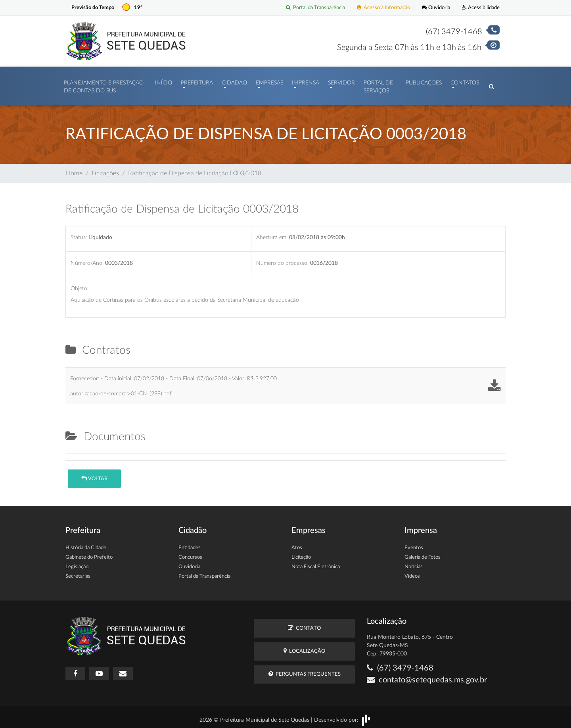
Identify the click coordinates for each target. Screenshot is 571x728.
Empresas (269, 81)
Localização (304, 647)
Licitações (105, 169)
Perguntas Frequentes (305, 670)
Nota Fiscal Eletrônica (316, 563)
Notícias (414, 563)
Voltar (94, 474)
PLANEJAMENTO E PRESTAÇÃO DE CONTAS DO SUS (104, 85)
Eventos (414, 544)
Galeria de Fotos (423, 553)
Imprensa (306, 81)
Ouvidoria (436, 8)
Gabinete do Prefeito (89, 553)
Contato (304, 624)
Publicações (424, 81)
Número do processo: (282, 259)
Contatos (465, 81)
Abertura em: (272, 233)
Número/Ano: (87, 259)
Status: (79, 233)
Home (74, 169)
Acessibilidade (481, 8)
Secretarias (78, 572)
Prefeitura (197, 81)
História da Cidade (86, 544)
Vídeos (412, 572)
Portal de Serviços (378, 85)
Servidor (341, 81)
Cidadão (234, 81)
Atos (297, 544)
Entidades (190, 544)
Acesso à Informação (383, 8)
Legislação (77, 563)
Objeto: (80, 284)
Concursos (190, 553)
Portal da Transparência (315, 8)
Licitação (301, 553)
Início (164, 81)
